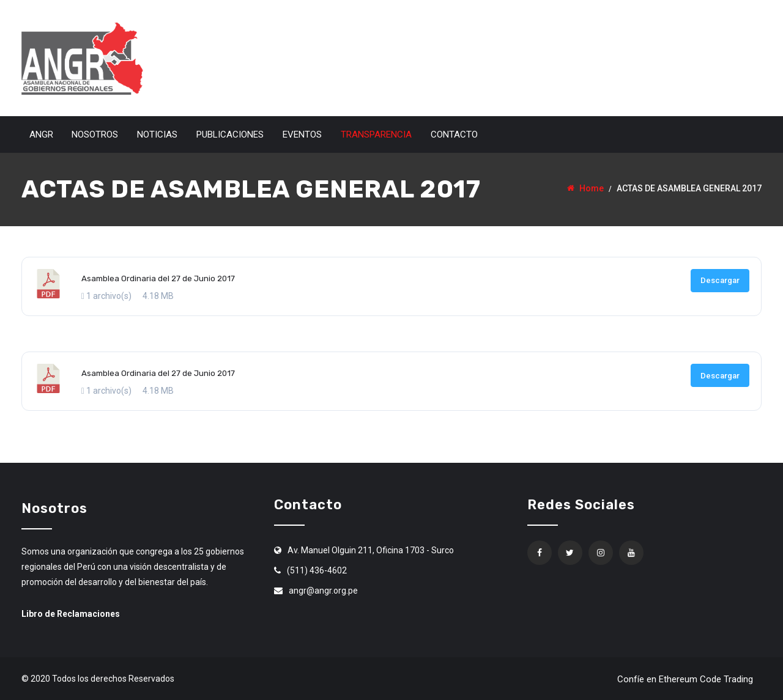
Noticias (157, 134)
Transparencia (376, 134)
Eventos (302, 134)
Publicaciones (230, 134)
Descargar (720, 280)
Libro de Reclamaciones (71, 614)
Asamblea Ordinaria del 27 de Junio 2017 (158, 278)
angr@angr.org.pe (323, 591)
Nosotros (95, 134)
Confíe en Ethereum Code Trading (685, 679)
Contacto (454, 134)
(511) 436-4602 (317, 570)
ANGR (41, 134)
